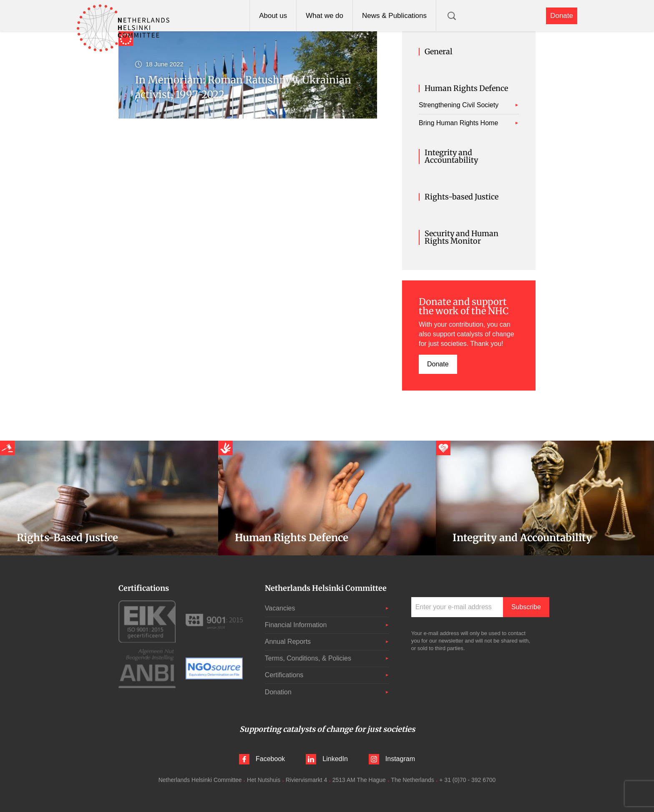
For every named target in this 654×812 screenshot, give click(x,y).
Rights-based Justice (462, 197)
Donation (278, 692)
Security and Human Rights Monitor (462, 237)
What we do (324, 16)
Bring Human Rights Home (458, 123)
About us (273, 16)
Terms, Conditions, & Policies (308, 658)
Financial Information (296, 625)
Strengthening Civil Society (459, 105)
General (439, 52)
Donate (562, 16)
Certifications (284, 675)
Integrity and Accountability (451, 156)
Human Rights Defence (466, 88)
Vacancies (280, 608)
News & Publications (394, 16)
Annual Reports (288, 642)
